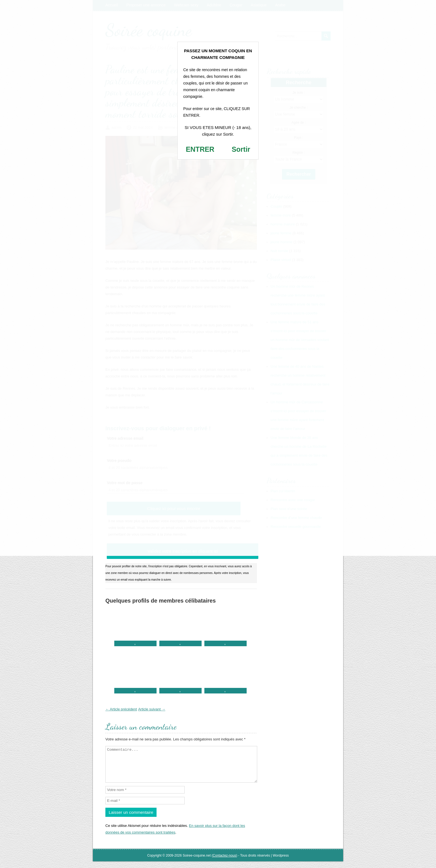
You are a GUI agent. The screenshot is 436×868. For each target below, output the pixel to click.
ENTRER (200, 149)
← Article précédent (121, 709)
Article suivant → (152, 709)
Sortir (241, 149)
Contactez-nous (224, 862)
